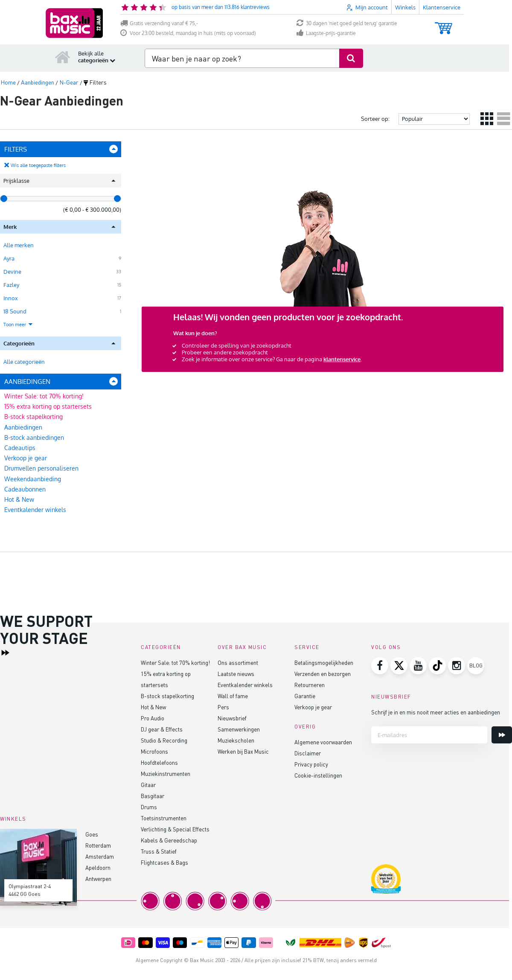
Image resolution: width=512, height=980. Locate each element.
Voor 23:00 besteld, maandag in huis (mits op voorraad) (188, 33)
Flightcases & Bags (164, 862)
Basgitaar (153, 796)
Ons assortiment (238, 663)
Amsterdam (100, 856)
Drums (149, 807)
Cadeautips (20, 448)
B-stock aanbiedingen (34, 437)
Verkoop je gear (26, 458)
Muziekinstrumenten (166, 774)
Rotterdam (98, 845)
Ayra (9, 258)
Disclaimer (308, 753)
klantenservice (342, 359)
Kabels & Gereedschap (169, 840)
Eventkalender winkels (35, 510)
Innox (11, 298)
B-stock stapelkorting (33, 417)
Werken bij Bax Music (243, 751)
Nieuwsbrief (232, 718)
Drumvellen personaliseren (41, 468)
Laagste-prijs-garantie (326, 33)
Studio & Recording (164, 740)
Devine (12, 272)
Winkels (405, 7)
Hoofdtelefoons (159, 762)
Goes (92, 834)
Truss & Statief (159, 851)
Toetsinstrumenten (164, 818)
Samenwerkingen (239, 729)
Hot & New (19, 499)
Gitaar (148, 785)
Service (307, 647)
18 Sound (15, 311)
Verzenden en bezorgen (323, 674)
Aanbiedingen (23, 427)
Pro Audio (153, 718)
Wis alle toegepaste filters (38, 165)
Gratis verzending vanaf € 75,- (159, 23)
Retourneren (310, 685)
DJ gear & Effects (162, 729)
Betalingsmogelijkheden (324, 663)
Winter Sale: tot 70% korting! (44, 396)
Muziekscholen (236, 740)
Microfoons (154, 751)
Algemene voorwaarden (323, 742)
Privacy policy (311, 764)
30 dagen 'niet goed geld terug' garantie (347, 23)
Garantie (305, 696)
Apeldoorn (98, 867)
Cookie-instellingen (318, 775)
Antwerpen (98, 879)
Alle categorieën (24, 362)
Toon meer (18, 325)
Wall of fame (233, 696)
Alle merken (19, 245)
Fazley (11, 285)
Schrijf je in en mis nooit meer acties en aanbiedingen (436, 712)
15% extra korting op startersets (48, 406)
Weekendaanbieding (33, 479)
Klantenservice (442, 7)
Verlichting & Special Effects (175, 829)
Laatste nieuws (236, 674)
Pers (223, 707)
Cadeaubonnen (25, 489)
